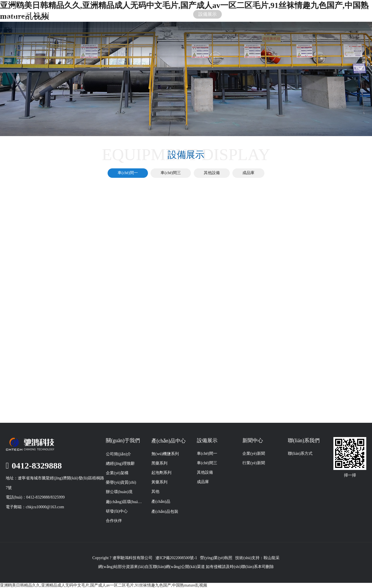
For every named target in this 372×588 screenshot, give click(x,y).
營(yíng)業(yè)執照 (216, 558)
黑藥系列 (159, 463)
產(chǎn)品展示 (165, 14)
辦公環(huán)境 (119, 492)
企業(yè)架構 (117, 473)
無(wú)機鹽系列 (165, 454)
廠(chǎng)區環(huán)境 (124, 502)
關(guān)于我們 (122, 14)
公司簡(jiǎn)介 (118, 454)
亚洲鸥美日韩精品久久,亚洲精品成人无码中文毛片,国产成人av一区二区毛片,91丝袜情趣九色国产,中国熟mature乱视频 (104, 585)
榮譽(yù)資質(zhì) (121, 482)
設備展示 (207, 14)
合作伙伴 (114, 521)
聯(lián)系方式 (300, 454)
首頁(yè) (79, 14)
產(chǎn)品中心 (169, 441)
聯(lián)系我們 (293, 14)
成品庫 (248, 173)
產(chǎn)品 (161, 502)
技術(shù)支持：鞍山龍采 (257, 558)
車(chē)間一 (128, 173)
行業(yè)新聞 (254, 463)
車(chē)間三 (171, 173)
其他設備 (212, 173)
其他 (155, 492)
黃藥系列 (159, 482)
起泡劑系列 (161, 473)
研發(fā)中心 (117, 511)
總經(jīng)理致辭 (120, 464)
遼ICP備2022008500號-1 (176, 558)
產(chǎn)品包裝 (165, 512)
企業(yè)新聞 (254, 454)
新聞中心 (250, 14)
